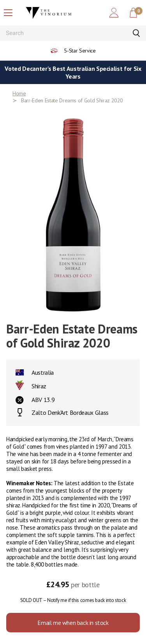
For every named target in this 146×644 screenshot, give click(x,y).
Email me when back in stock (73, 623)
